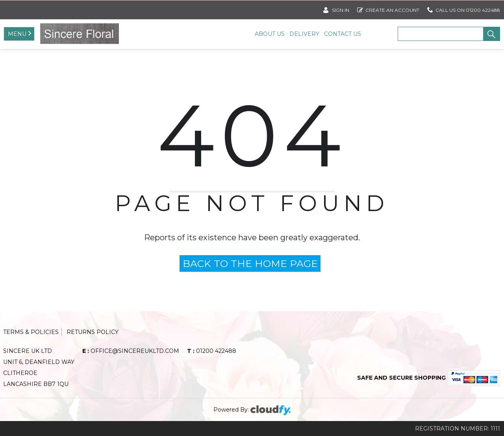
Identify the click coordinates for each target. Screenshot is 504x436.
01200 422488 (212, 351)
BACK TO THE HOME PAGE (250, 263)
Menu (17, 34)
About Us (270, 34)
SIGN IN (336, 8)
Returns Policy (93, 332)
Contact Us (343, 34)
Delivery (304, 34)
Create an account (388, 8)
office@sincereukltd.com (131, 351)
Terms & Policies (31, 332)
